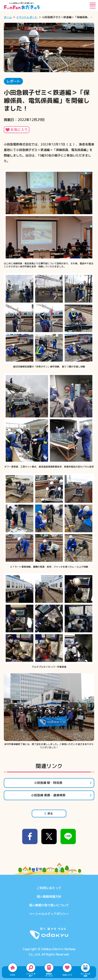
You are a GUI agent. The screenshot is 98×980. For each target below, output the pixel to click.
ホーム (8, 17)
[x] (49, 836)
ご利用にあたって (49, 888)
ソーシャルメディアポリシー (49, 914)
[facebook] (30, 836)
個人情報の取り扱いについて (49, 905)
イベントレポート (27, 17)
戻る (48, 813)
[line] (68, 836)
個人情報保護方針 (49, 897)
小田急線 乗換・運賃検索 (61, 795)
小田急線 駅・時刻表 (63, 783)
